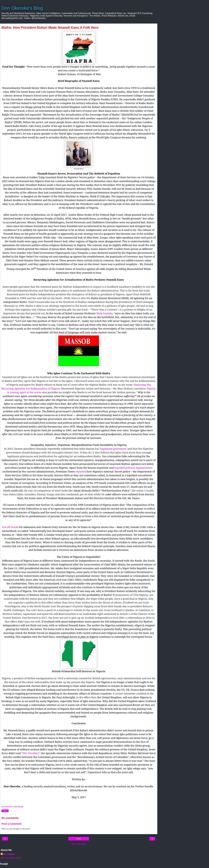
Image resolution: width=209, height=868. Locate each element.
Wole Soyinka (104, 313)
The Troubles (31, 753)
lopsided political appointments (133, 468)
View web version (79, 844)
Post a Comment (12, 824)
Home (79, 839)
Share (5, 811)
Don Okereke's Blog (22, 8)
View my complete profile (11, 858)
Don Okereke (9, 854)
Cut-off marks (10, 527)
